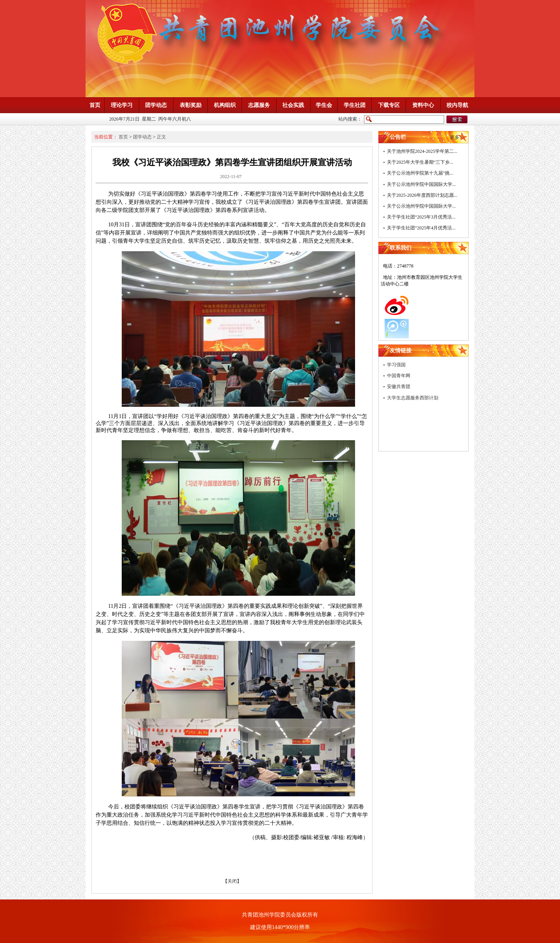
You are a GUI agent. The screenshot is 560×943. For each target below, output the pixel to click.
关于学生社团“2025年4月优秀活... (421, 228)
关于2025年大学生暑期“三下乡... (420, 162)
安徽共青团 (399, 387)
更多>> (457, 137)
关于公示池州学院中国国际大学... (421, 184)
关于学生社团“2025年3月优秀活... (421, 217)
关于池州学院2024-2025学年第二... (422, 151)
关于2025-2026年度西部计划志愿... (422, 195)
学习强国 (396, 365)
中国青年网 (399, 376)
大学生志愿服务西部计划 (413, 398)
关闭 (232, 881)
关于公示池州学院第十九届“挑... (420, 173)
